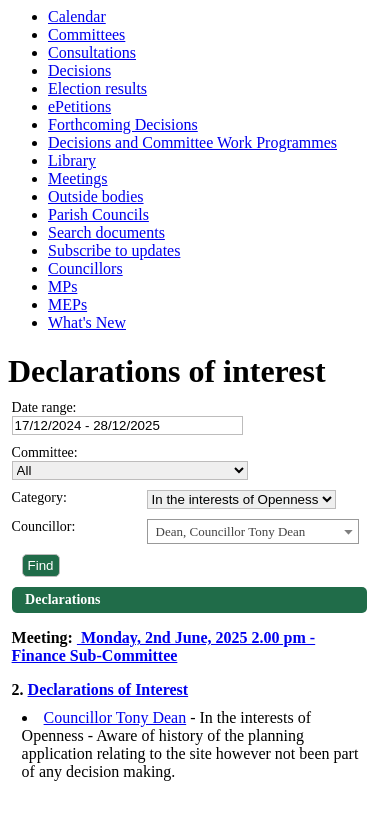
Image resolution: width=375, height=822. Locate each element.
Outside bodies (96, 196)
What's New (87, 322)
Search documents (106, 232)
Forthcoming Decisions (123, 124)
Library (72, 160)
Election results (97, 88)
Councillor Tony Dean (115, 717)
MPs (62, 286)
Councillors (85, 268)
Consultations (92, 52)
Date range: (44, 407)
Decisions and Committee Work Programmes (192, 142)
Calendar (77, 16)
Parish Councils (98, 214)
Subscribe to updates (114, 250)
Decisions (79, 70)
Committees (86, 34)
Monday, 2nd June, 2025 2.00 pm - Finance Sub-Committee (164, 646)
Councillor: (44, 526)
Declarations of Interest (108, 689)
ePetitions (79, 106)
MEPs (67, 304)
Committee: (45, 452)
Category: (39, 497)
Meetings (78, 178)
